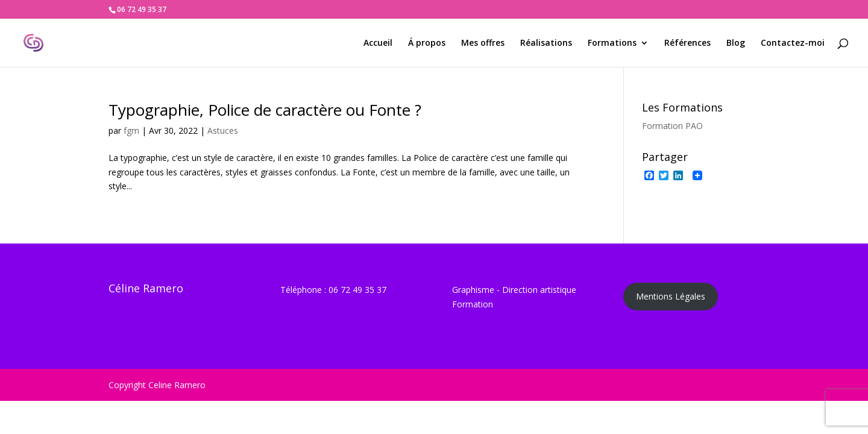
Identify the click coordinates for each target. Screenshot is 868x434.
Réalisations (546, 43)
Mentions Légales (671, 296)
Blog (736, 43)
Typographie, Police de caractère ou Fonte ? (265, 110)
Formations (612, 43)
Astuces (223, 131)
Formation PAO (672, 126)
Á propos (427, 43)
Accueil (378, 43)
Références (687, 43)
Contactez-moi (793, 43)
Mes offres (483, 43)
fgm (131, 131)
